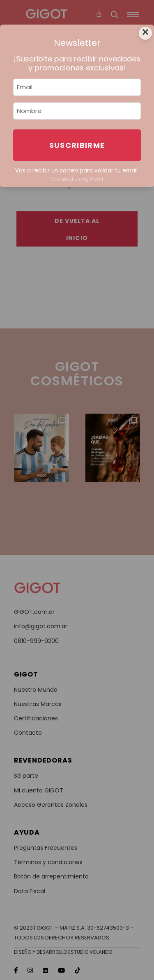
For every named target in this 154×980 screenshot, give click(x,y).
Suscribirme (77, 145)
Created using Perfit (77, 179)
